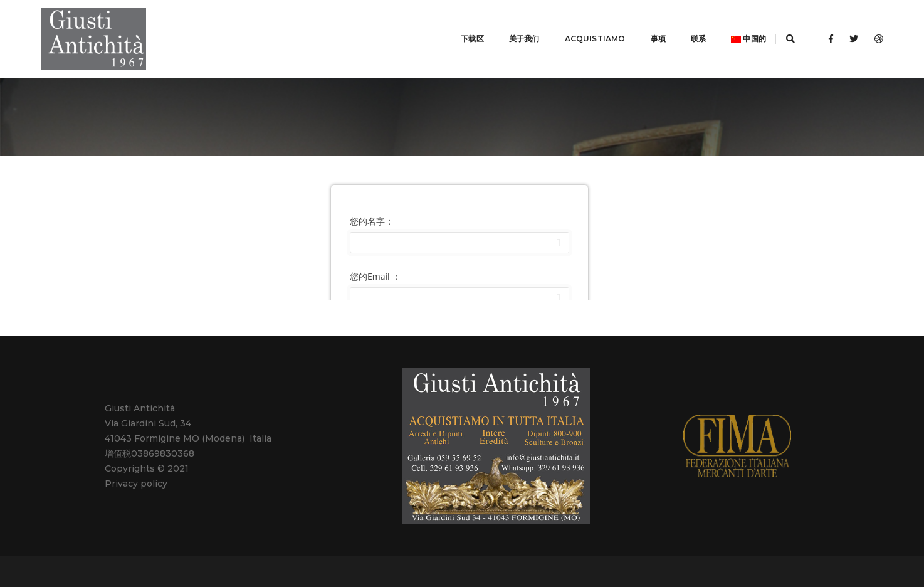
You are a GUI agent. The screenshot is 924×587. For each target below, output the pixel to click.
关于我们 (509, 31)
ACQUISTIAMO (580, 31)
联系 (683, 31)
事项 (643, 31)
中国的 (733, 31)
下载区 (457, 31)
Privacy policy (136, 468)
